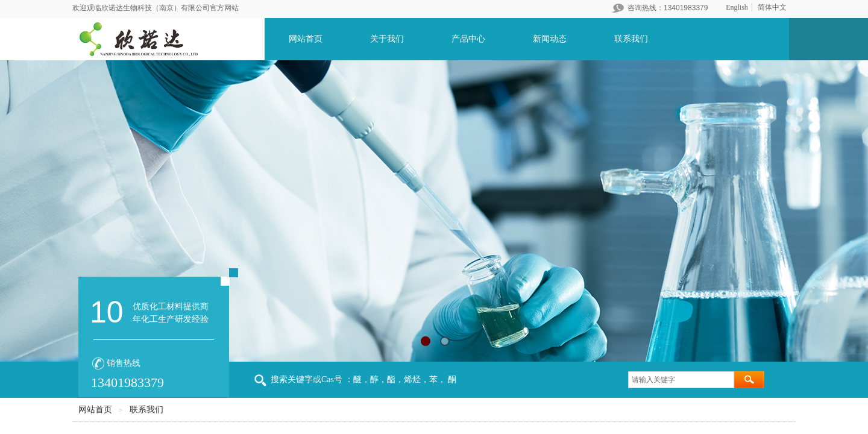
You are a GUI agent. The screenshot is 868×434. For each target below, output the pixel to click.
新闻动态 (550, 39)
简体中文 (772, 7)
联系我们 (631, 39)
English (737, 7)
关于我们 (387, 39)
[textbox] (681, 380)
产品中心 (468, 39)
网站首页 (306, 39)
